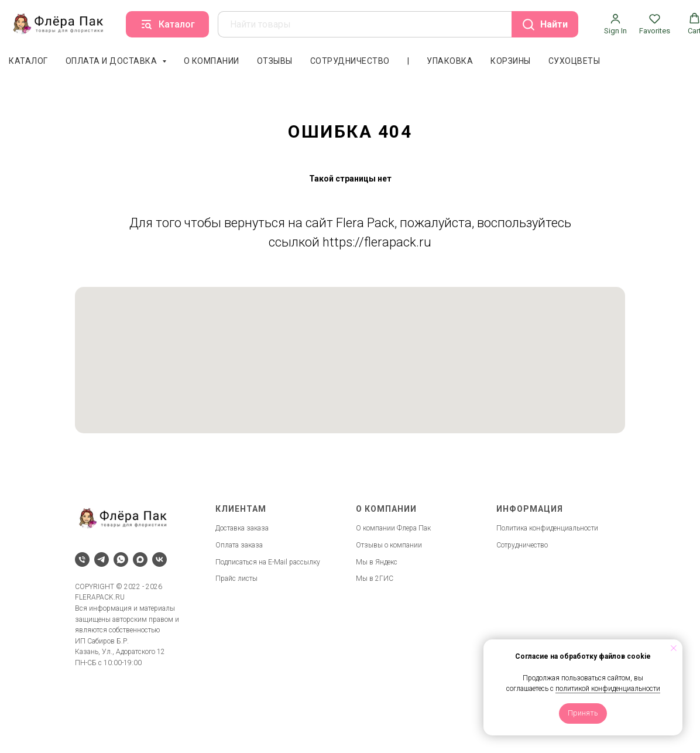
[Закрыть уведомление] (674, 648)
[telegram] (102, 559)
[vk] (159, 559)
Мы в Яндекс (377, 562)
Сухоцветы (574, 61)
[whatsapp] (121, 559)
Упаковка (450, 61)
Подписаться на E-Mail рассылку (268, 562)
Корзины (511, 61)
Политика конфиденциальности (547, 528)
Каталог (28, 61)
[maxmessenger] (140, 559)
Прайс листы (236, 579)
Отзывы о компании (389, 545)
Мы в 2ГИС (375, 579)
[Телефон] (82, 559)
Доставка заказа (242, 528)
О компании (212, 61)
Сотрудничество (350, 61)
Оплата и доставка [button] (112, 61)
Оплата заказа (239, 545)
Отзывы (275, 61)
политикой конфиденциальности (608, 689)
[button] (615, 24)
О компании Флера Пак (393, 528)
